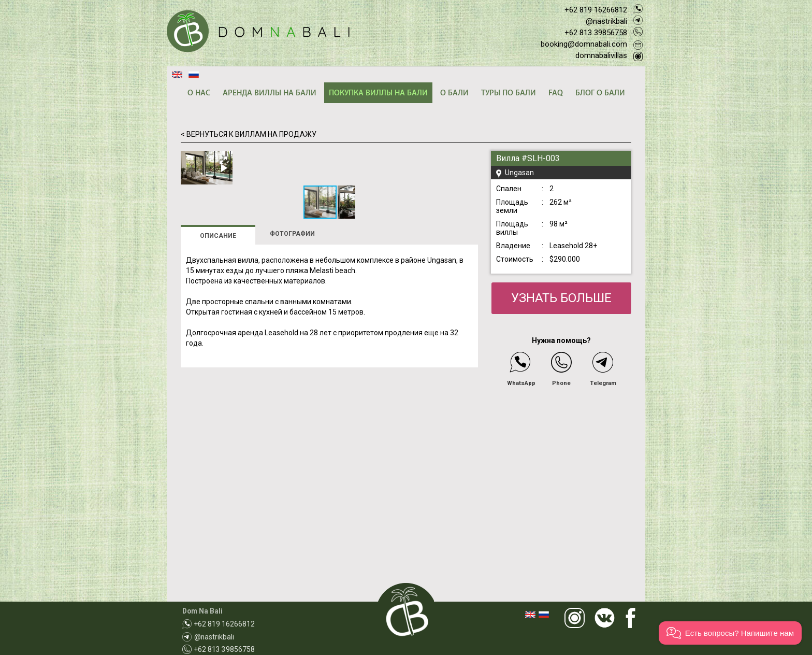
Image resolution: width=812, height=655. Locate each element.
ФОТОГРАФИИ (292, 395)
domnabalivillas (601, 55)
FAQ (556, 93)
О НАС (199, 93)
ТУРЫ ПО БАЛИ (509, 93)
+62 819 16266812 (596, 10)
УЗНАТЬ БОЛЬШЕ (561, 298)
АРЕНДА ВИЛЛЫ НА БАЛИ (270, 93)
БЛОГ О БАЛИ (600, 93)
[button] (469, 160)
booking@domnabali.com (584, 44)
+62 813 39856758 (596, 33)
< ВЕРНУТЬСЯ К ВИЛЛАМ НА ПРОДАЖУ (249, 134)
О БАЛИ (454, 93)
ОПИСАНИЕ (218, 397)
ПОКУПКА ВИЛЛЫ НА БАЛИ (378, 93)
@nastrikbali (606, 21)
